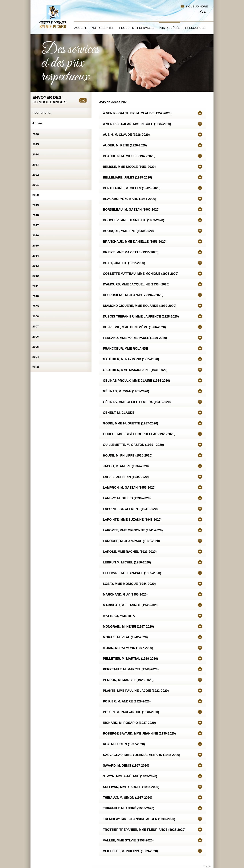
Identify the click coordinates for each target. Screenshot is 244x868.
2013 (36, 266)
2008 (36, 316)
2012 (36, 276)
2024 (36, 154)
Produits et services (136, 28)
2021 (36, 185)
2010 (36, 296)
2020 (36, 195)
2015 (36, 245)
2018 (36, 215)
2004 (36, 357)
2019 (36, 205)
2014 (36, 256)
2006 (36, 337)
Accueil (81, 28)
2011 (36, 286)
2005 (36, 347)
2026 (36, 134)
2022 (36, 175)
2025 (36, 144)
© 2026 (207, 867)
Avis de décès (169, 28)
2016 (36, 235)
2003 (36, 367)
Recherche (41, 113)
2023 (36, 164)
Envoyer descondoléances (49, 100)
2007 (36, 326)
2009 (36, 306)
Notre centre (103, 28)
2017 (36, 225)
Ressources (195, 28)
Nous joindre (197, 6)
